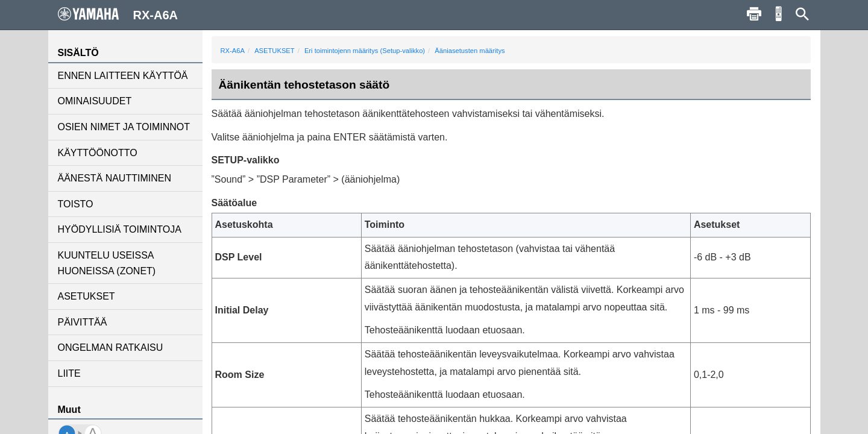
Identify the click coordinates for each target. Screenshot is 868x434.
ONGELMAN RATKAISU (111, 348)
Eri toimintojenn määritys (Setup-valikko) (365, 51)
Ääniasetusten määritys (470, 51)
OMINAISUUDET (95, 101)
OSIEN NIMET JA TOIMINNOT (124, 127)
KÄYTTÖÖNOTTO (98, 153)
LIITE (69, 373)
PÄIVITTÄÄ (83, 322)
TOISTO (76, 204)
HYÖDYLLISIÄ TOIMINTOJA (120, 229)
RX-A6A (233, 51)
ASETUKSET (86, 296)
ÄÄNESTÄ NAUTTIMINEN (115, 178)
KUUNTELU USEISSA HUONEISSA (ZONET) (107, 263)
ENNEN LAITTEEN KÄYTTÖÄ (123, 76)
